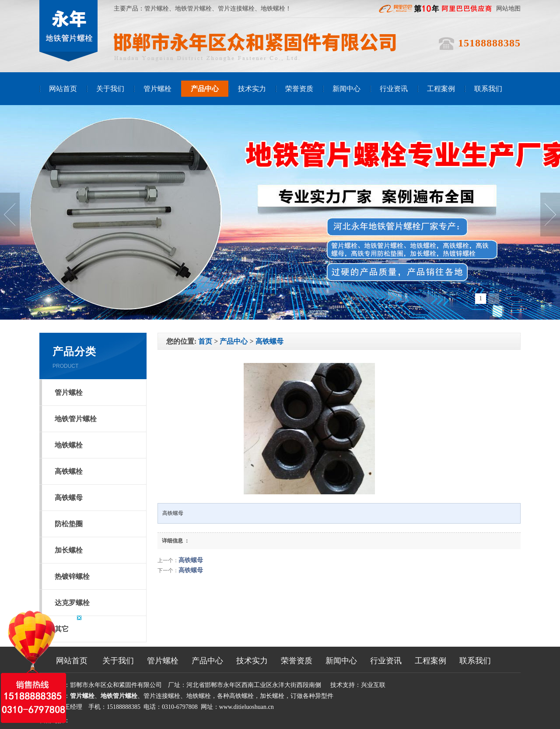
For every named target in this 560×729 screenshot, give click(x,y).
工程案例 (441, 89)
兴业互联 (373, 685)
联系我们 (488, 89)
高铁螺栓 (69, 471)
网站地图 (508, 9)
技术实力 (252, 89)
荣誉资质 (299, 89)
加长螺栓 (69, 550)
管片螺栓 (157, 9)
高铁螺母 (69, 498)
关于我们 (110, 89)
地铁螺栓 (69, 445)
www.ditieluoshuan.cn (247, 707)
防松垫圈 (69, 524)
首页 (205, 341)
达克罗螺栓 (72, 603)
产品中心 (205, 89)
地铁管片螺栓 (193, 9)
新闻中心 (346, 89)
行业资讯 (394, 89)
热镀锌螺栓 (72, 576)
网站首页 (63, 89)
